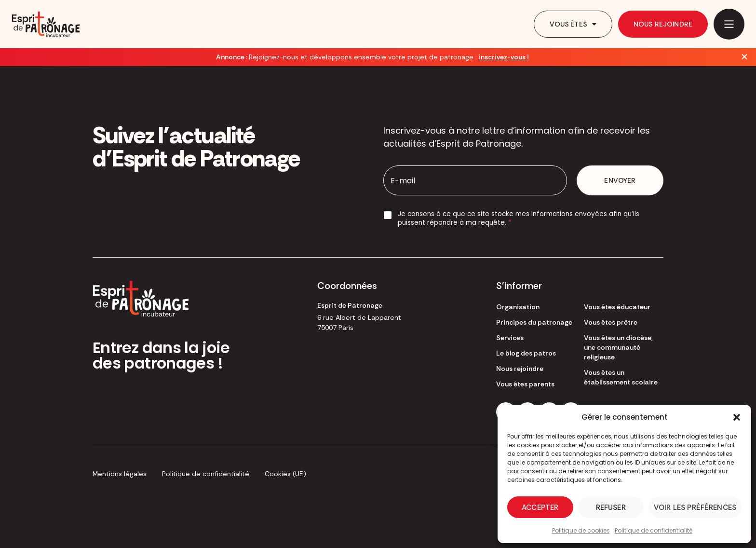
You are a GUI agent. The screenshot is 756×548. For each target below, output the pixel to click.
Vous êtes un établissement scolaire (621, 377)
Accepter (540, 507)
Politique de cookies (581, 530)
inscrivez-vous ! (504, 57)
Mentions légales (120, 474)
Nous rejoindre (663, 24)
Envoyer (620, 180)
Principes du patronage (534, 322)
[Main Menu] (729, 24)
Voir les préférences (695, 507)
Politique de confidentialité (654, 530)
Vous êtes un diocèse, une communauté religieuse (618, 347)
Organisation (518, 307)
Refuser (611, 507)
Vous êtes (573, 24)
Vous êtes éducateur (617, 307)
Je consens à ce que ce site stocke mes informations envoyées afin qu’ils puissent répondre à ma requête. (519, 218)
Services (510, 338)
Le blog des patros (526, 353)
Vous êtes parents (525, 384)
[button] (737, 417)
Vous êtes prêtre (611, 322)
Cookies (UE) (285, 474)
